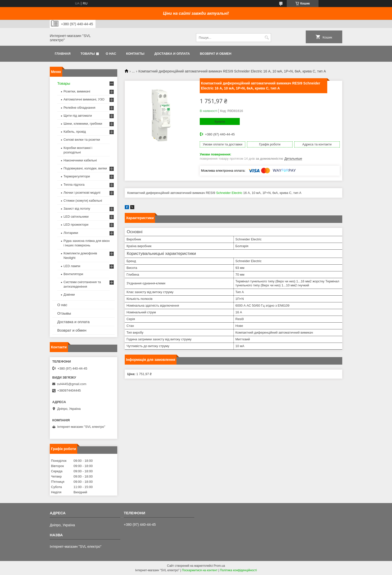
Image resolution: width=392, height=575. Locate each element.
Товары (88, 54)
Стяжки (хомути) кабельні (83, 201)
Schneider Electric (229, 193)
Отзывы (64, 313)
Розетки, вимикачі (77, 91)
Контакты (135, 54)
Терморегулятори (77, 176)
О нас (111, 54)
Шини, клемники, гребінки (83, 124)
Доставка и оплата (172, 54)
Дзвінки (69, 294)
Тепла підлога (74, 185)
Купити (220, 122)
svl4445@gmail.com (72, 384)
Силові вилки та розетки (82, 140)
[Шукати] (267, 38)
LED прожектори (76, 225)
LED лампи (72, 266)
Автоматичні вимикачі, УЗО (84, 99)
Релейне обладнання (79, 108)
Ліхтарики (71, 233)
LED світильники (76, 217)
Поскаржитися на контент (200, 570)
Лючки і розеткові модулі (82, 193)
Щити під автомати (78, 116)
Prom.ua (219, 566)
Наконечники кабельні (80, 160)
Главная (63, 54)
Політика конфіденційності (238, 570)
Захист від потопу (77, 209)
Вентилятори (73, 274)
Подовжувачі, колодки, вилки (85, 168)
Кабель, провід (75, 132)
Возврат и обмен (215, 54)
